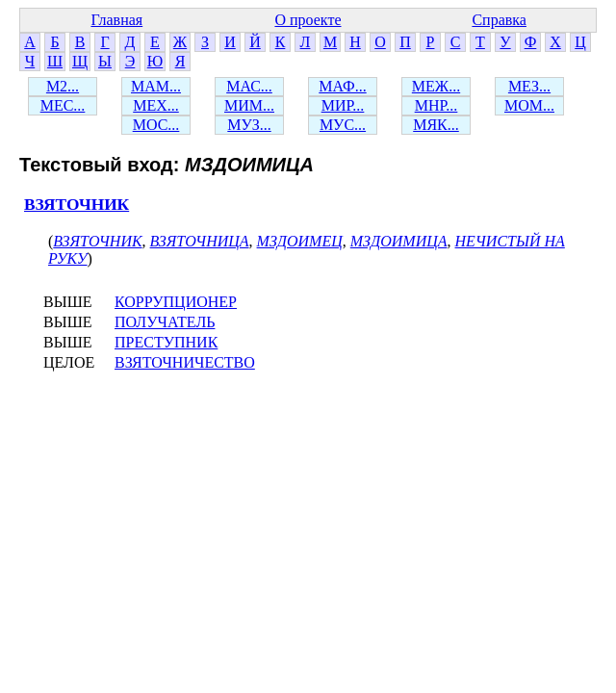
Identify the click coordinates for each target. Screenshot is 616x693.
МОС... (156, 125)
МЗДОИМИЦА (399, 241)
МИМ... (249, 105)
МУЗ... (249, 125)
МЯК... (436, 125)
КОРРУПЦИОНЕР (176, 302)
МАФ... (342, 86)
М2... (63, 86)
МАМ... (156, 86)
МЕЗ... (529, 86)
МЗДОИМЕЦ (300, 241)
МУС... (343, 125)
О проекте (308, 20)
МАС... (249, 86)
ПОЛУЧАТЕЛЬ (165, 322)
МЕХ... (156, 105)
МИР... (343, 105)
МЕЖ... (436, 86)
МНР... (436, 105)
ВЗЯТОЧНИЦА (200, 241)
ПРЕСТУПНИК (166, 342)
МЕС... (63, 105)
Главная (116, 20)
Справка (499, 20)
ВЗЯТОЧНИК (77, 205)
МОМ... (529, 105)
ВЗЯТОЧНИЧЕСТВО (185, 362)
